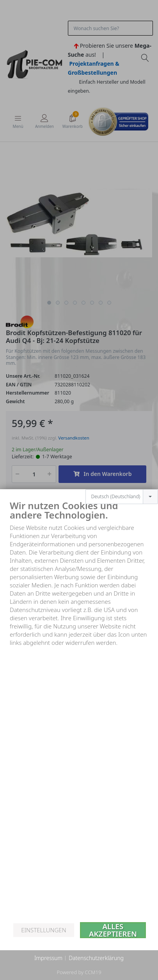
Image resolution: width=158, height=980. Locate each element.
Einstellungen (43, 930)
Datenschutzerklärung (96, 958)
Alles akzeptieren (113, 930)
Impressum (48, 958)
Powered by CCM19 (79, 972)
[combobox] (122, 479)
